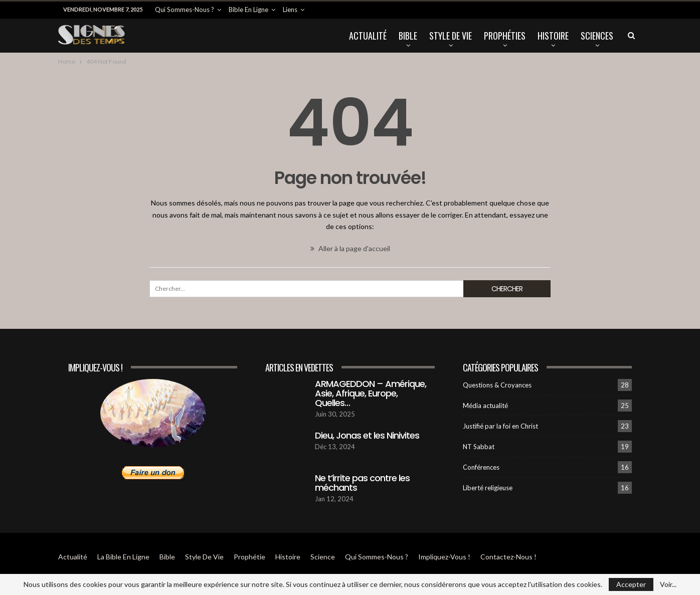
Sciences (597, 36)
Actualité (368, 36)
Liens (290, 10)
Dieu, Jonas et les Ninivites (367, 435)
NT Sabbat (479, 447)
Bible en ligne (248, 10)
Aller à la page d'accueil (350, 248)
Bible (408, 36)
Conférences (481, 467)
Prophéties (505, 36)
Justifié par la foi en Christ (500, 426)
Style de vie (451, 36)
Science (323, 557)
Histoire (553, 36)
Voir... (668, 584)
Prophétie (249, 557)
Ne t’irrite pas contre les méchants (362, 483)
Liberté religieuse (488, 488)
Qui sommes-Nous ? (185, 10)
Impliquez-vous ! (444, 557)
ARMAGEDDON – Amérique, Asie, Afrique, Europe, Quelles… (371, 393)
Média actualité (485, 406)
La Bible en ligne (123, 557)
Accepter (631, 584)
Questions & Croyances (497, 385)
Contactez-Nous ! (508, 557)
